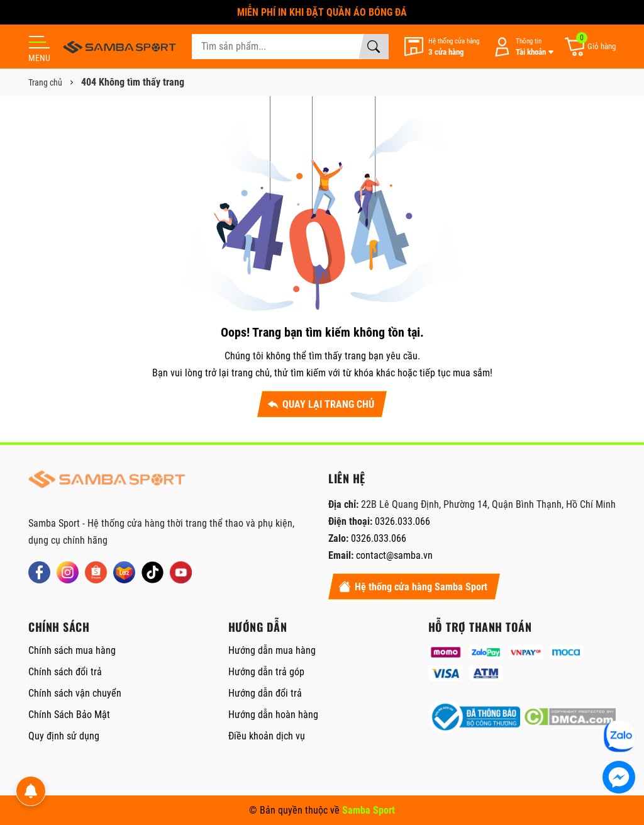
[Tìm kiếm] (374, 47)
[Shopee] (96, 572)
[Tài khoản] (521, 47)
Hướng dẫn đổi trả (265, 693)
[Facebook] (39, 572)
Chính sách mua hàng (72, 650)
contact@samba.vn (394, 555)
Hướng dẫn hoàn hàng (273, 715)
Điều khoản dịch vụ (267, 736)
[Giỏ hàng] (590, 47)
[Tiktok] (153, 572)
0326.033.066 (402, 521)
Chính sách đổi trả (65, 672)
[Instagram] (68, 572)
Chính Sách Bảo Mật (69, 715)
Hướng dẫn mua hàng (272, 650)
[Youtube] (181, 572)
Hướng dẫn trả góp (266, 672)
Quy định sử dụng (64, 736)
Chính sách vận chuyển (75, 693)
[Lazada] (124, 572)
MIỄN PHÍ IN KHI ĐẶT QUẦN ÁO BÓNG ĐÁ (322, 12)
